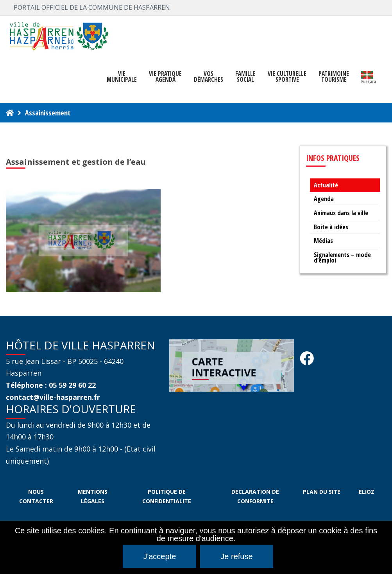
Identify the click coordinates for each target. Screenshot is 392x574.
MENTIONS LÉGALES (93, 496)
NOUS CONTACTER (36, 496)
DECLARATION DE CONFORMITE (255, 496)
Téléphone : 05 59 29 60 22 (51, 385)
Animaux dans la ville (341, 213)
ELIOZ (367, 492)
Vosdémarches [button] (209, 77)
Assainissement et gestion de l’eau (76, 162)
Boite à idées (331, 227)
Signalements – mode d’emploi (342, 258)
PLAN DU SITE (322, 492)
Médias (323, 241)
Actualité (326, 185)
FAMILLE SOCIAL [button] (245, 77)
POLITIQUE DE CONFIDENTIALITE (167, 496)
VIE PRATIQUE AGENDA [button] (165, 77)
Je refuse (236, 556)
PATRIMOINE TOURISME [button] (334, 77)
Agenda (324, 199)
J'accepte (159, 556)
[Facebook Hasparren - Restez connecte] (307, 361)
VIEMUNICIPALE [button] (122, 77)
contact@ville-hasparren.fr (53, 397)
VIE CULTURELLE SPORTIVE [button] (287, 77)
